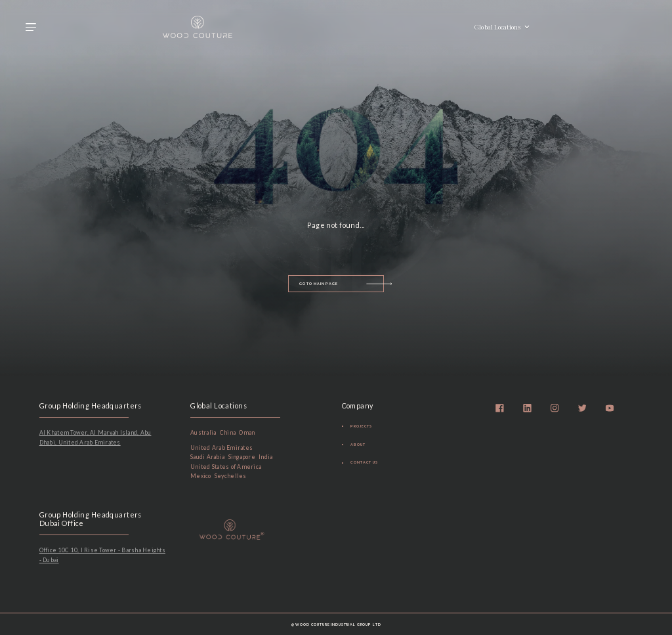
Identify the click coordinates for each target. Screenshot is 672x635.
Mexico (201, 476)
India (265, 457)
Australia (203, 433)
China (228, 433)
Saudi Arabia (207, 457)
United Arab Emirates (221, 448)
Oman (247, 433)
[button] (31, 27)
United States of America (226, 467)
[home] (198, 27)
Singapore (242, 457)
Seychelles (231, 476)
